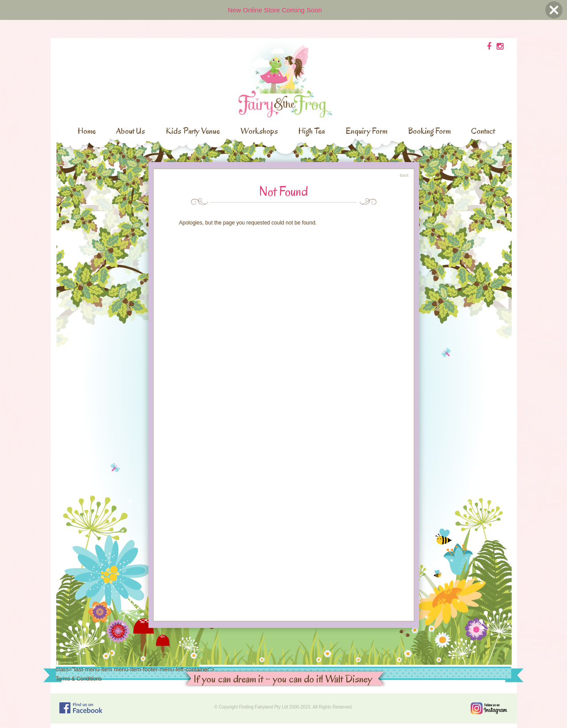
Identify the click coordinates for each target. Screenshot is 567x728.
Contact (483, 131)
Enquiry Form (366, 131)
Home (87, 131)
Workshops (259, 131)
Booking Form (429, 131)
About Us (130, 131)
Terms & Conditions (79, 679)
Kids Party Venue (193, 131)
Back (404, 175)
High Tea (311, 131)
